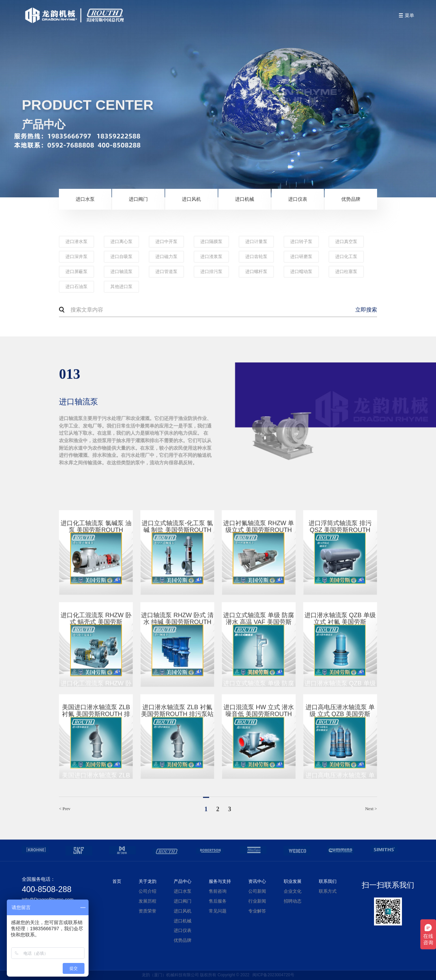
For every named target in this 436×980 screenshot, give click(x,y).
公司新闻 (257, 891)
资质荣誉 (147, 911)
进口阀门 (138, 199)
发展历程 (147, 901)
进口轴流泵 (121, 272)
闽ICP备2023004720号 (273, 975)
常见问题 (218, 911)
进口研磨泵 (301, 257)
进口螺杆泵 (256, 272)
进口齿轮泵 (256, 257)
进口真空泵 (346, 242)
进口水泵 (85, 199)
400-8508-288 (47, 889)
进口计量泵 (256, 242)
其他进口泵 (121, 287)
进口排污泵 (211, 272)
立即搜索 (366, 310)
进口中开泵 (166, 242)
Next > (371, 812)
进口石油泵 (76, 287)
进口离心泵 (121, 242)
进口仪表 (298, 199)
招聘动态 (293, 901)
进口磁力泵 (166, 257)
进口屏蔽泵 (76, 272)
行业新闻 (257, 901)
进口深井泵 (76, 257)
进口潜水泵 (76, 242)
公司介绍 (147, 891)
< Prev (65, 812)
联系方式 (328, 891)
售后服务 (218, 901)
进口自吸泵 (121, 257)
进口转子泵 (301, 242)
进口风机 (191, 199)
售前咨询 (218, 891)
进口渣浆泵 (211, 257)
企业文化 (293, 891)
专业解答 (257, 911)
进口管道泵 (166, 272)
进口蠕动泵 (301, 272)
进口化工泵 (346, 257)
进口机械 (245, 199)
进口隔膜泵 (211, 242)
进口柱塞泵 (346, 272)
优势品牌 (351, 199)
